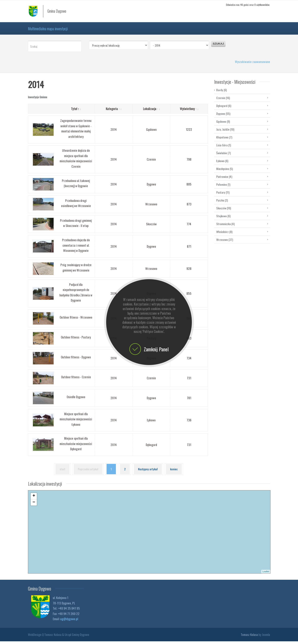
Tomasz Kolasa (249, 637)
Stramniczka (225, 227)
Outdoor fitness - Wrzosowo (76, 320)
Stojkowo (223, 219)
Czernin (151, 162)
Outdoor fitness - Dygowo (76, 360)
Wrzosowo (151, 207)
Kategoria (114, 112)
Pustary (223, 195)
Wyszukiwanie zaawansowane (252, 64)
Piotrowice (224, 179)
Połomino (223, 187)
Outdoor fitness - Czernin (76, 380)
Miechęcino (225, 172)
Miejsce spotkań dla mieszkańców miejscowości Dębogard (76, 446)
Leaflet (266, 574)
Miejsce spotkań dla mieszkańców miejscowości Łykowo (76, 422)
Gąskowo (151, 132)
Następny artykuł (148, 472)
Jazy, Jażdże (225, 132)
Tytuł (76, 112)
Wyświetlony (189, 112)
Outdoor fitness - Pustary (76, 340)
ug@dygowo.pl (69, 622)
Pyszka (222, 203)
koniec (175, 472)
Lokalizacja (151, 112)
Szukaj (218, 47)
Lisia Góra (224, 148)
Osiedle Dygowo (76, 400)
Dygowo (151, 187)
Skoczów (151, 227)
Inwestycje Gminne (38, 100)
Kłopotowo (224, 140)
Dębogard (151, 448)
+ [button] (34, 499)
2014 (114, 132)
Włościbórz (224, 235)
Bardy (222, 93)
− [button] (34, 505)
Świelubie (223, 156)
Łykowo (151, 423)
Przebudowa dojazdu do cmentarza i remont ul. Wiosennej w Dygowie (76, 248)
